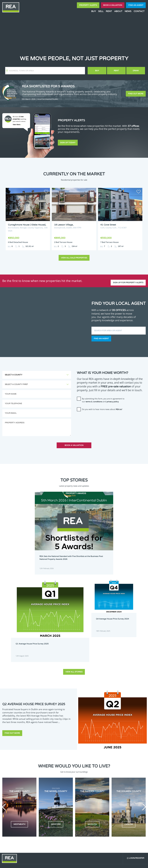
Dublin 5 (123, 767)
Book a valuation (113, 5)
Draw (136, 71)
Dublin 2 (81, 767)
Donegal (123, 764)
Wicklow (81, 791)
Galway (95, 779)
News (128, 11)
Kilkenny (68, 782)
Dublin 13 (110, 773)
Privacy (89, 864)
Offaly (122, 785)
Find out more (136, 94)
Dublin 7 (95, 770)
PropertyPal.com (120, 864)
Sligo (80, 788)
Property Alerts (88, 5)
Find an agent (136, 5)
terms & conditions (94, 400)
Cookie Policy (59, 864)
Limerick (109, 782)
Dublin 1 (68, 767)
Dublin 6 (68, 770)
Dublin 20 (123, 776)
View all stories (74, 557)
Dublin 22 (68, 779)
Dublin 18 (110, 776)
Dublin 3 (95, 767)
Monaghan (110, 785)
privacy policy (113, 400)
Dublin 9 (123, 770)
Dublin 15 (68, 776)
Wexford (68, 791)
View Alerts (17, 125)
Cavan (81, 764)
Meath (95, 785)
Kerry (108, 779)
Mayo (80, 785)
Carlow (67, 764)
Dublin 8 (109, 770)
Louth (67, 785)
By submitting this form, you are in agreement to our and (103, 398)
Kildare (123, 779)
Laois (80, 782)
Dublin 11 (82, 773)
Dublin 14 (123, 773)
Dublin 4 (109, 767)
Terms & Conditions (75, 864)
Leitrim (95, 782)
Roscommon (69, 788)
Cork (108, 764)
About (118, 11)
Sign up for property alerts (128, 278)
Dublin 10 (68, 773)
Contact (139, 11)
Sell (101, 11)
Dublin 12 (96, 773)
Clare (94, 764)
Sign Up (43, 804)
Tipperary (96, 788)
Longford (123, 782)
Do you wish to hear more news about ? (102, 407)
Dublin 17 (96, 776)
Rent (109, 11)
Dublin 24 (82, 779)
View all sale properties (74, 256)
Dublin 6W (82, 770)
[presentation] (94, 416)
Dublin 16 (82, 776)
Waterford (110, 788)
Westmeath (124, 788)
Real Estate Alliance (39, 864)
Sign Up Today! (68, 143)
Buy (94, 11)
